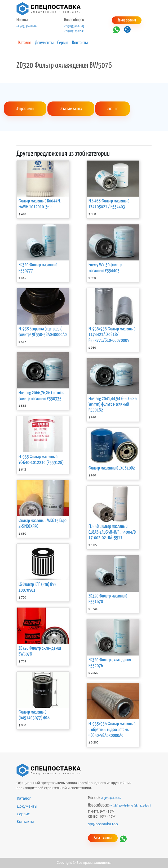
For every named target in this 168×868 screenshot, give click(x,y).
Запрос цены (25, 109)
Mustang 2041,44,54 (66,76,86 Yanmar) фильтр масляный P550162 (113, 405)
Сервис (63, 43)
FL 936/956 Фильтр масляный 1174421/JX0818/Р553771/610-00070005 (112, 335)
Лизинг (112, 109)
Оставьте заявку (71, 109)
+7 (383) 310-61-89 (74, 26)
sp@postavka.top (103, 824)
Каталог (25, 43)
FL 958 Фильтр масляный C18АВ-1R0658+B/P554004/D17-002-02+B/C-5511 (112, 532)
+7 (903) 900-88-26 (26, 26)
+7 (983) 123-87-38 (74, 31)
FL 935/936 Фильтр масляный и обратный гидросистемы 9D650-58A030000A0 (112, 730)
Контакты (80, 43)
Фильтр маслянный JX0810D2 (112, 468)
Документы (44, 43)
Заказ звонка (127, 20)
